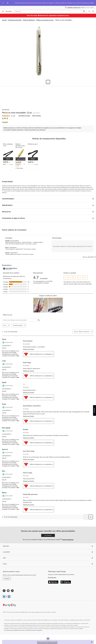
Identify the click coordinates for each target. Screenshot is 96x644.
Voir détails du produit (24, 116)
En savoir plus (52, 577)
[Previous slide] (3, 3)
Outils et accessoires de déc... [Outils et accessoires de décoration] (45, 20)
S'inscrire (7, 579)
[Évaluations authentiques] (10, 269)
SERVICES (48, 546)
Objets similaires (36, 116)
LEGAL (48, 564)
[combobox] (85, 332)
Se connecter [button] (48, 535)
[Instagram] (12, 591)
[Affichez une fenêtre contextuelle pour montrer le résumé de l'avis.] (25, 165)
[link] (9, 116)
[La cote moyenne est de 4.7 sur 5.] (8, 116)
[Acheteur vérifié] (8, 342)
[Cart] (93, 11)
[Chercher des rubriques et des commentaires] (21, 320)
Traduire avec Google (28, 349)
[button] (84, 11)
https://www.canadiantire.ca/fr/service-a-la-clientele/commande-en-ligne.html (25, 630)
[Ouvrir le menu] (3, 11)
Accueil (4, 20)
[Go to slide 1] (48, 82)
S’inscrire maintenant (68, 540)
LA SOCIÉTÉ (48, 552)
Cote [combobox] (6, 325)
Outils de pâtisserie (29, 20)
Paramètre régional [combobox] (19, 325)
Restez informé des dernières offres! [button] (47, 642)
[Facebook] (4, 591)
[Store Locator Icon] (66, 8)
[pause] (8, 3)
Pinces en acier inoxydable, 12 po (17, 113)
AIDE (48, 558)
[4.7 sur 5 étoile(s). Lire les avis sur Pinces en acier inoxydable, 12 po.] (44, 277)
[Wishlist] (89, 11)
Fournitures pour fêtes (15, 20)
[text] (8, 164)
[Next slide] (93, 3)
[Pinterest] (8, 591)
